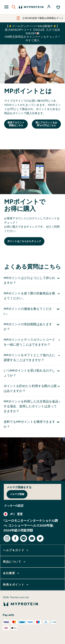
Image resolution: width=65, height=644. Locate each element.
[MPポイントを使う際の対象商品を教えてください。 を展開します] (32, 296)
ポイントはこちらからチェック (24, 241)
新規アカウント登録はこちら (16, 124)
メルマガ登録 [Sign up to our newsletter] (17, 494)
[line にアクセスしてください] (24, 538)
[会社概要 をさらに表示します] (11, 573)
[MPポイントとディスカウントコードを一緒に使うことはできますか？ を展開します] (32, 342)
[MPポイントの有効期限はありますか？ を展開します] (32, 327)
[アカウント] (49, 7)
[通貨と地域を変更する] (32, 514)
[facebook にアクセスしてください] (15, 538)
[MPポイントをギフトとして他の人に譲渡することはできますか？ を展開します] (32, 357)
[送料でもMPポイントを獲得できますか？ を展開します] (32, 424)
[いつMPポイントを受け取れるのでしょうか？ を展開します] (32, 373)
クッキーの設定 (14, 506)
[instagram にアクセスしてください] (7, 538)
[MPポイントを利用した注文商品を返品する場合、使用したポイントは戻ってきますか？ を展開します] (32, 406)
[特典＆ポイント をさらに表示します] (16, 585)
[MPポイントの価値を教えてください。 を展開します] (32, 311)
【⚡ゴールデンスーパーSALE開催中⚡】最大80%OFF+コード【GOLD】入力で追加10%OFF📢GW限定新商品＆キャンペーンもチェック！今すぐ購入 (33, 33)
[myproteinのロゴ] (31, 7)
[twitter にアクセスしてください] (40, 538)
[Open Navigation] (6, 7)
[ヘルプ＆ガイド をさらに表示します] (16, 550)
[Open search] (14, 7)
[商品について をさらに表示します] (15, 562)
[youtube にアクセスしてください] (32, 538)
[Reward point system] (32, 200)
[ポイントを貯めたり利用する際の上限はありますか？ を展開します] (32, 388)
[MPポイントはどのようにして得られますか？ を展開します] (32, 280)
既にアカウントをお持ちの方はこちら (46, 124)
